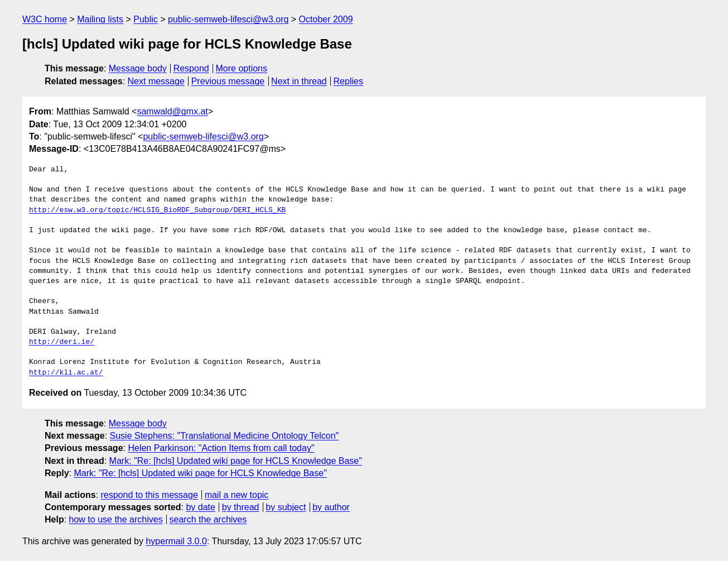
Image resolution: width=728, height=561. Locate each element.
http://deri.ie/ (62, 342)
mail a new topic (237, 495)
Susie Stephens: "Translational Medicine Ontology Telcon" (225, 436)
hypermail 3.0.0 (176, 541)
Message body (138, 68)
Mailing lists (100, 19)
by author (331, 507)
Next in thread (299, 81)
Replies (348, 81)
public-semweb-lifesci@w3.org (228, 19)
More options (242, 68)
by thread (241, 507)
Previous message (228, 81)
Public (146, 19)
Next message (156, 81)
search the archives (208, 519)
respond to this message (149, 495)
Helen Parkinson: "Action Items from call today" (221, 448)
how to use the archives (116, 519)
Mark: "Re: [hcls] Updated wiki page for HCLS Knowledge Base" (236, 461)
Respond (191, 68)
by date (200, 507)
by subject (286, 507)
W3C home (45, 19)
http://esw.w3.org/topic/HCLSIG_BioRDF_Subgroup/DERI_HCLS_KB (157, 210)
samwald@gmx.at (172, 111)
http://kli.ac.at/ (66, 373)
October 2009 (326, 19)
